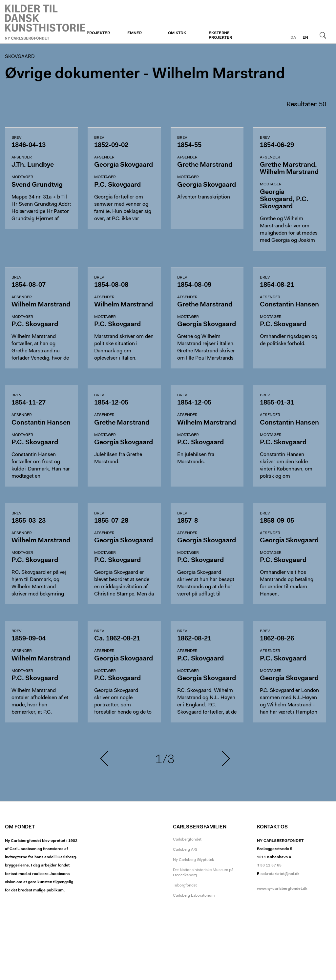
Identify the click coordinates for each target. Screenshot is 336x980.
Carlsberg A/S (185, 850)
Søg (323, 35)
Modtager (22, 177)
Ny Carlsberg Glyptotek (193, 860)
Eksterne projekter (220, 35)
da (293, 38)
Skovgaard (45, 22)
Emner (135, 33)
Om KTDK (177, 33)
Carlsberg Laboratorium (194, 896)
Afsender (22, 157)
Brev (16, 138)
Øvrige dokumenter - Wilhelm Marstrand (145, 74)
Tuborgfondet (185, 886)
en (305, 38)
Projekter (98, 33)
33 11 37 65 (271, 865)
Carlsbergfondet (187, 840)
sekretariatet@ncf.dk (280, 874)
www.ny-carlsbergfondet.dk (282, 889)
